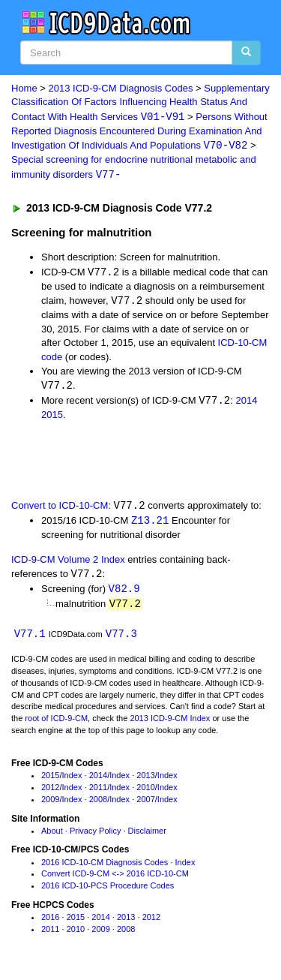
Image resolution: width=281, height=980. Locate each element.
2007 (145, 804)
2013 (145, 781)
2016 (50, 922)
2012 (50, 793)
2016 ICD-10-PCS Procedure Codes (108, 891)
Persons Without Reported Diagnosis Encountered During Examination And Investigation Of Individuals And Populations (139, 132)
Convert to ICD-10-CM (60, 509)
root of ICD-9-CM (56, 723)
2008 (98, 804)
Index (72, 781)
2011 (98, 793)
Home (24, 88)
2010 (145, 793)
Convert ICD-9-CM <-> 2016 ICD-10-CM (115, 879)
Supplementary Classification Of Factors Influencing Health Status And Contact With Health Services (140, 103)
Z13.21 (150, 524)
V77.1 (30, 639)
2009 (50, 804)
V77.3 (121, 639)
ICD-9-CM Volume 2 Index (68, 563)
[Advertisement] (120, 462)
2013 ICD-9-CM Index (170, 723)
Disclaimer (147, 836)
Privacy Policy (95, 836)
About (52, 836)
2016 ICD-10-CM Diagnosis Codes (105, 867)
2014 (246, 404)
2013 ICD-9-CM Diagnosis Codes (121, 88)
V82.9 (124, 593)
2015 (52, 418)
